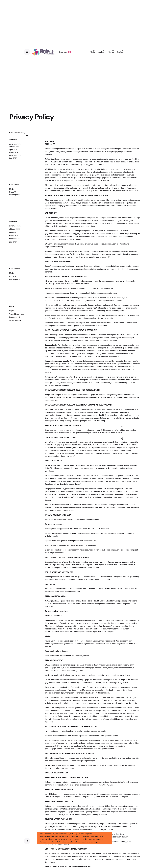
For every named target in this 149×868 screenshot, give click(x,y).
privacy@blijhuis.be (78, 234)
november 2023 (15, 155)
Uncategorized (15, 195)
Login (12, 311)
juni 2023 (13, 158)
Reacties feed (15, 317)
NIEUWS (12, 192)
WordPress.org (15, 320)
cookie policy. (96, 842)
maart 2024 (14, 152)
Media (12, 189)
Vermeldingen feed (17, 314)
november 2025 (15, 144)
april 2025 (13, 150)
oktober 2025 (14, 147)
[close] (108, 838)
